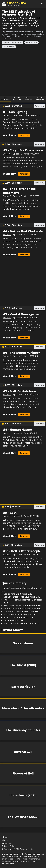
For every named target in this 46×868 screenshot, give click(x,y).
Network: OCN (32, 42)
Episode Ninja (26, 849)
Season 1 (7, 115)
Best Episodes (6, 99)
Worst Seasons (40, 99)
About (5, 840)
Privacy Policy (9, 846)
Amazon (24, 135)
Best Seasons (28, 99)
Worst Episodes (17, 99)
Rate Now (39, 106)
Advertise (7, 843)
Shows (5, 837)
